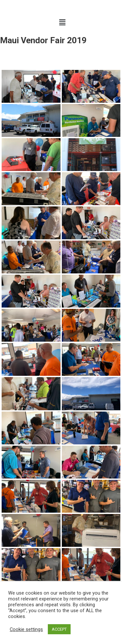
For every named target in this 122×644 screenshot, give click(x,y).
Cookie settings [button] (26, 629)
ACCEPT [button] (59, 629)
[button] (62, 22)
